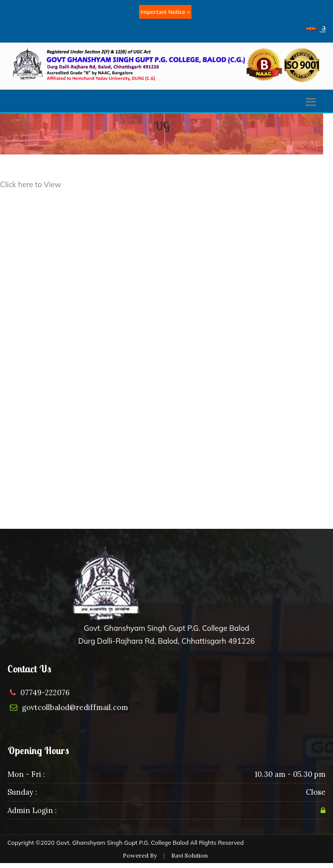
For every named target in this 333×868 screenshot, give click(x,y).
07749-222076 (45, 692)
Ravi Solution (190, 855)
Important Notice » (165, 12)
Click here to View (31, 184)
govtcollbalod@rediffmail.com (75, 707)
